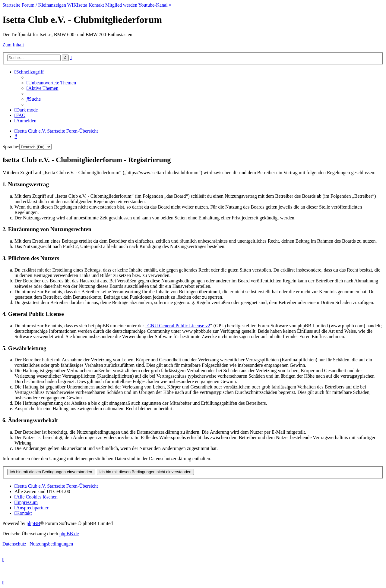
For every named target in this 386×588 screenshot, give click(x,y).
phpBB (33, 523)
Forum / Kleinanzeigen (44, 5)
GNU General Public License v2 (179, 326)
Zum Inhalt (13, 45)
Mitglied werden (121, 5)
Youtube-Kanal (153, 5)
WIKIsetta (77, 5)
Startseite (11, 5)
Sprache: (11, 147)
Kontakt (96, 5)
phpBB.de (69, 534)
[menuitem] (51, 83)
